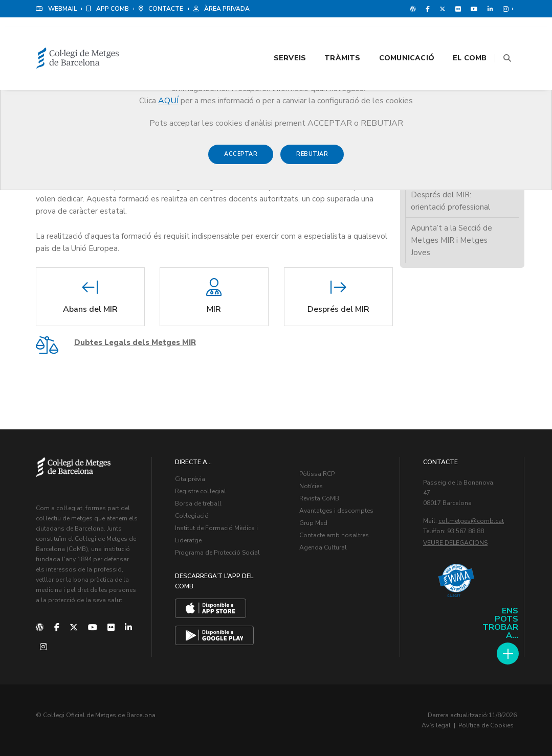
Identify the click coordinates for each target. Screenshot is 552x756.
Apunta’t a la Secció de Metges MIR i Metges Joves (451, 240)
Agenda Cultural (323, 547)
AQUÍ (168, 101)
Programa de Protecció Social (217, 553)
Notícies (311, 486)
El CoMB (457, 37)
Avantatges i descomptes (336, 511)
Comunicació (394, 37)
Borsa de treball (198, 503)
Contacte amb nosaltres (334, 535)
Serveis (277, 37)
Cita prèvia (190, 479)
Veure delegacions (455, 543)
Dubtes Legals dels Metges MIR (135, 342)
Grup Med (313, 523)
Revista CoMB (319, 498)
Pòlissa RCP (317, 474)
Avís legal (436, 725)
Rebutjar (312, 159)
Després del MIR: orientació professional (450, 201)
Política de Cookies (486, 725)
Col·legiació (192, 516)
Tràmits (329, 37)
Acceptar (241, 159)
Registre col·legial (201, 491)
